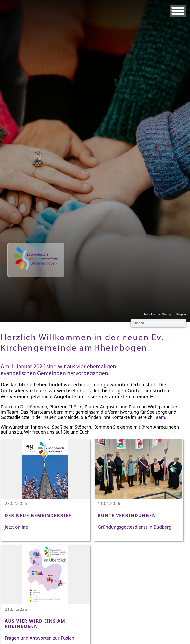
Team (159, 417)
